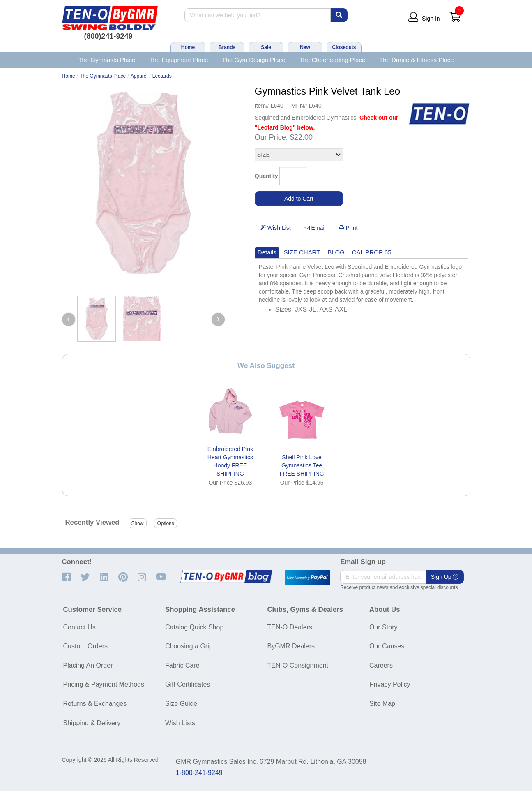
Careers (381, 665)
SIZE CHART (302, 252)
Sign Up (445, 577)
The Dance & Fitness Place (417, 60)
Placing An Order (88, 665)
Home (188, 47)
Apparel (139, 76)
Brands (227, 47)
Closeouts (344, 47)
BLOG (336, 252)
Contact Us (79, 627)
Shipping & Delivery (92, 723)
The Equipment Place (178, 60)
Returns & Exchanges (95, 704)
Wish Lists (180, 723)
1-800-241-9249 (199, 773)
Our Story (383, 627)
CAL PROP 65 (372, 252)
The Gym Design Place (253, 60)
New (305, 47)
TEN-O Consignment (298, 665)
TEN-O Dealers (290, 627)
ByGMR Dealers (291, 646)
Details (267, 252)
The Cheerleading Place (332, 60)
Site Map (382, 704)
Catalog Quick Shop (194, 627)
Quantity (266, 176)
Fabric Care (182, 665)
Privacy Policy (390, 684)
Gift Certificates (188, 684)
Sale (266, 47)
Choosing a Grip (189, 646)
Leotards (162, 76)
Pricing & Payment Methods (104, 684)
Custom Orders (85, 646)
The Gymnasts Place (107, 60)
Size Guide (181, 704)
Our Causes (387, 646)
